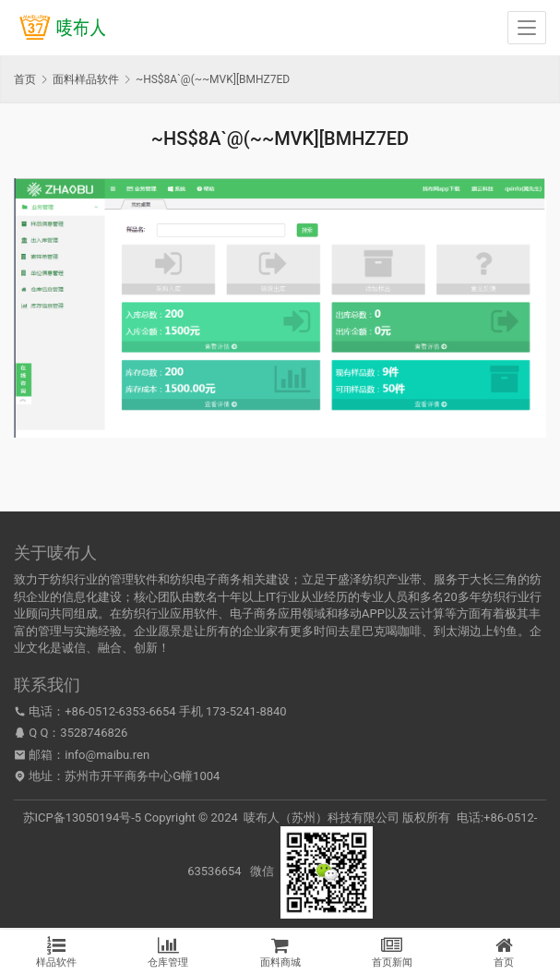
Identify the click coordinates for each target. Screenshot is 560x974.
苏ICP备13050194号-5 (83, 818)
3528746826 (94, 733)
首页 (25, 79)
